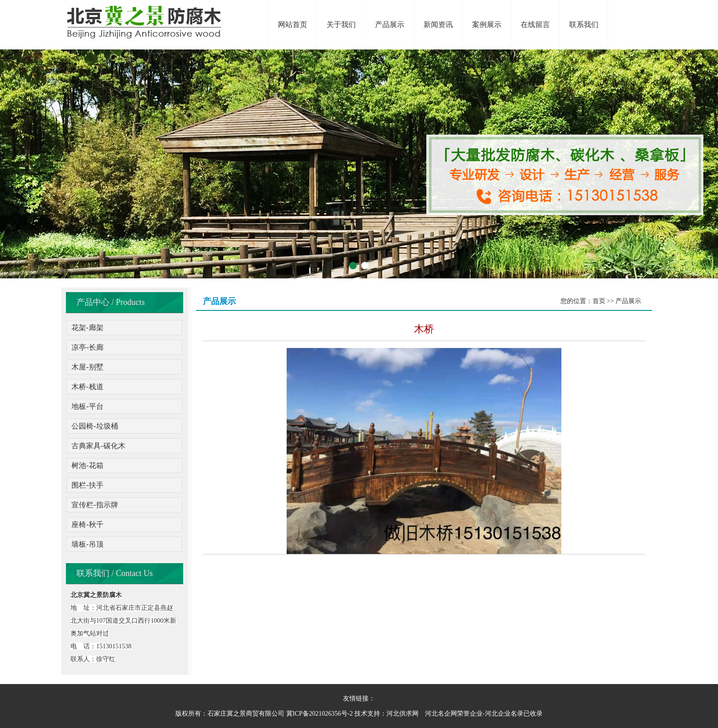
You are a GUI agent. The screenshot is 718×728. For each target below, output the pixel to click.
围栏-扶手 (87, 485)
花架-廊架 (87, 328)
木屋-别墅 (87, 367)
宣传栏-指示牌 (95, 505)
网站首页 (293, 24)
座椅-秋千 (87, 524)
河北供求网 (403, 714)
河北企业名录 (504, 714)
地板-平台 (87, 406)
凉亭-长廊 (87, 347)
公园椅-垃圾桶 (95, 426)
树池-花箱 (87, 465)
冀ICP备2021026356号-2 (319, 714)
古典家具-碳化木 (98, 446)
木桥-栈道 (87, 387)
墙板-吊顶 (87, 544)
